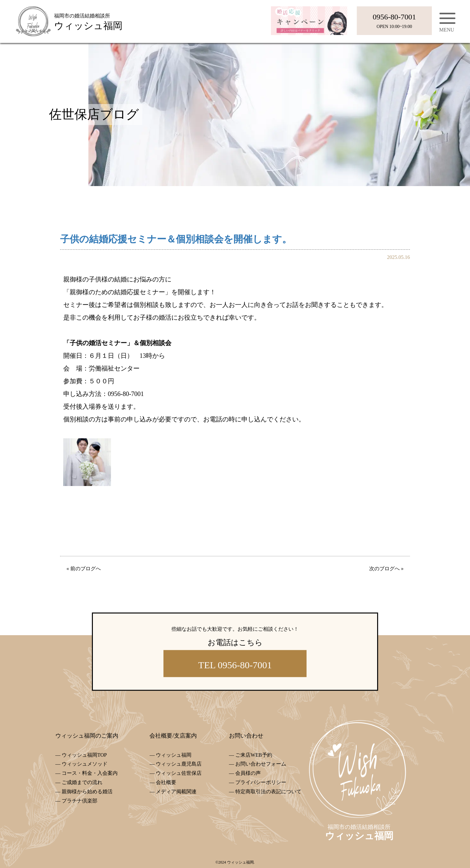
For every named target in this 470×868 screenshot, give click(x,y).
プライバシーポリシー (261, 782)
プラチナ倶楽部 (79, 801)
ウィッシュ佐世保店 (179, 773)
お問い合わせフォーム (261, 764)
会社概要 (166, 782)
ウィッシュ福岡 (174, 755)
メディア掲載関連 (176, 792)
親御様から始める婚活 (87, 792)
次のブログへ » (386, 569)
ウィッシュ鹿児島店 (179, 764)
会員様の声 (248, 773)
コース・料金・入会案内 (90, 773)
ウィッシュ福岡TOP (84, 755)
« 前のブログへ (84, 569)
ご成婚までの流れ (82, 782)
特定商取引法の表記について (268, 792)
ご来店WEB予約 (254, 755)
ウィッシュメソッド (85, 764)
